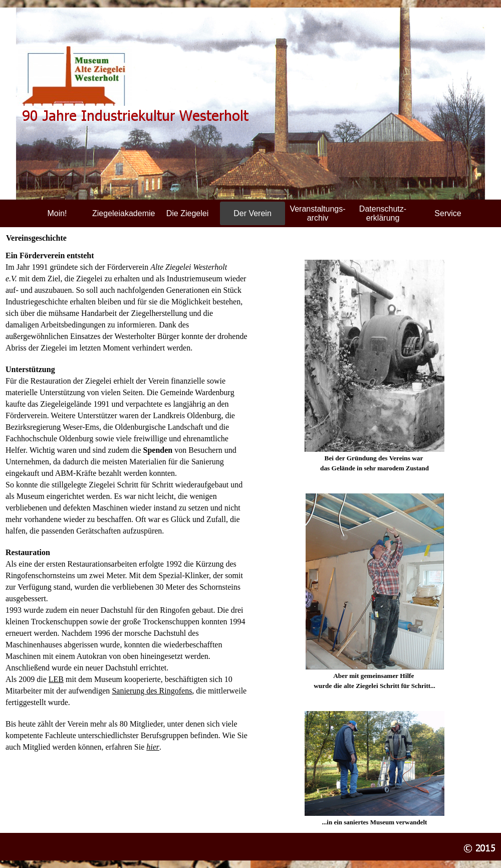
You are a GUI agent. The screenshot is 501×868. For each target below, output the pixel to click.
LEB (56, 679)
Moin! (57, 213)
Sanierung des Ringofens (152, 691)
